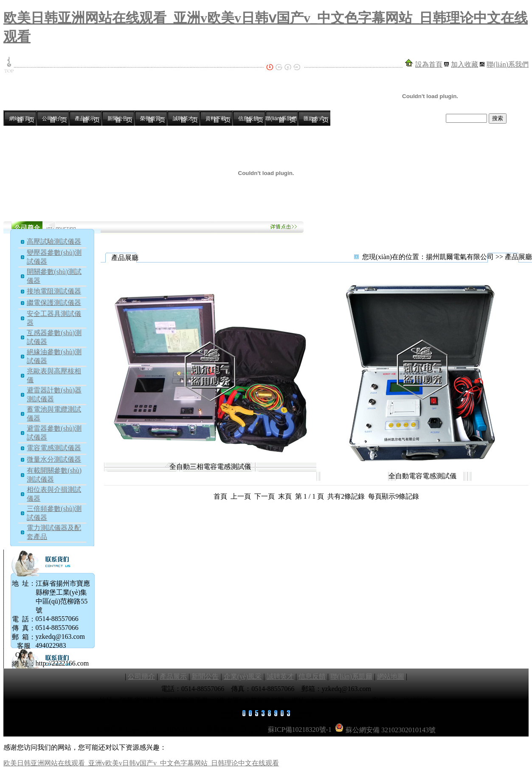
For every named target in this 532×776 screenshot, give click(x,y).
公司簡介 (52, 119)
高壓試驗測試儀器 (54, 241)
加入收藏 (464, 64)
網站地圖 (391, 676)
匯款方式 (314, 119)
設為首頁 (429, 64)
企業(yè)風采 (243, 676)
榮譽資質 (150, 119)
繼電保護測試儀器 (54, 303)
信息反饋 (248, 119)
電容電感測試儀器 (54, 448)
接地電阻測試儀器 (54, 291)
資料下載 (216, 119)
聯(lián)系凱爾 (351, 676)
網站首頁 (20, 119)
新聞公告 (118, 119)
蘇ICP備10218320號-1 (300, 729)
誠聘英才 (183, 119)
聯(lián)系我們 (508, 64)
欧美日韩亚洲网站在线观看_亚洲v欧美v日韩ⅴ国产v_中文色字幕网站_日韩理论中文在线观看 (141, 763)
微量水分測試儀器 (54, 459)
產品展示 (85, 119)
